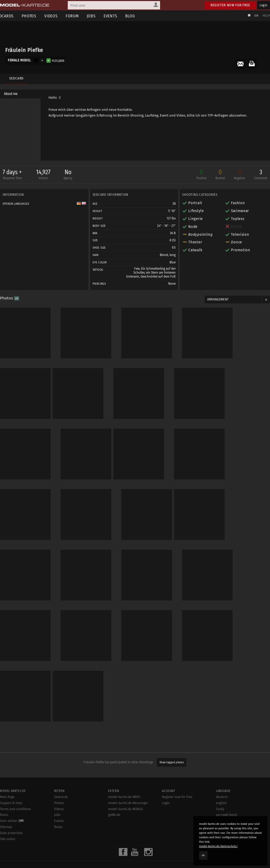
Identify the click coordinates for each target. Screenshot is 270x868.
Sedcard (15, 76)
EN (254, 16)
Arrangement (217, 305)
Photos (37, 16)
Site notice (8, 840)
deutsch (222, 798)
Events (118, 16)
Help (264, 16)
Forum (80, 16)
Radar (58, 828)
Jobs (99, 16)
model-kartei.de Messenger (128, 804)
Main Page (7, 798)
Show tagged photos (172, 749)
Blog (138, 16)
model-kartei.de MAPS (124, 798)
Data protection (11, 834)
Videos (59, 16)
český (220, 810)
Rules (4, 816)
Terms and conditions (15, 810)
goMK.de (114, 816)
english (221, 804)
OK (203, 855)
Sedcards (61, 798)
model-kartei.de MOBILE (126, 810)
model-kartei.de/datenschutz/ (218, 846)
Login (264, 5)
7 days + (15, 176)
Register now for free (230, 5)
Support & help (11, 804)
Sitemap (6, 828)
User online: (12, 822)
